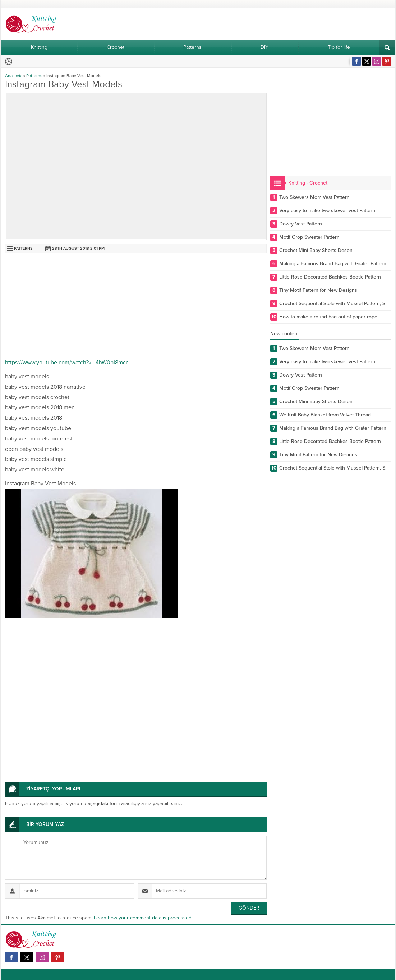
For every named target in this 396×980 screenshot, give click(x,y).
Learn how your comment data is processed (143, 918)
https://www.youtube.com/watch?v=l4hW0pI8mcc (67, 363)
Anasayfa (14, 76)
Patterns (34, 76)
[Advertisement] (136, 307)
